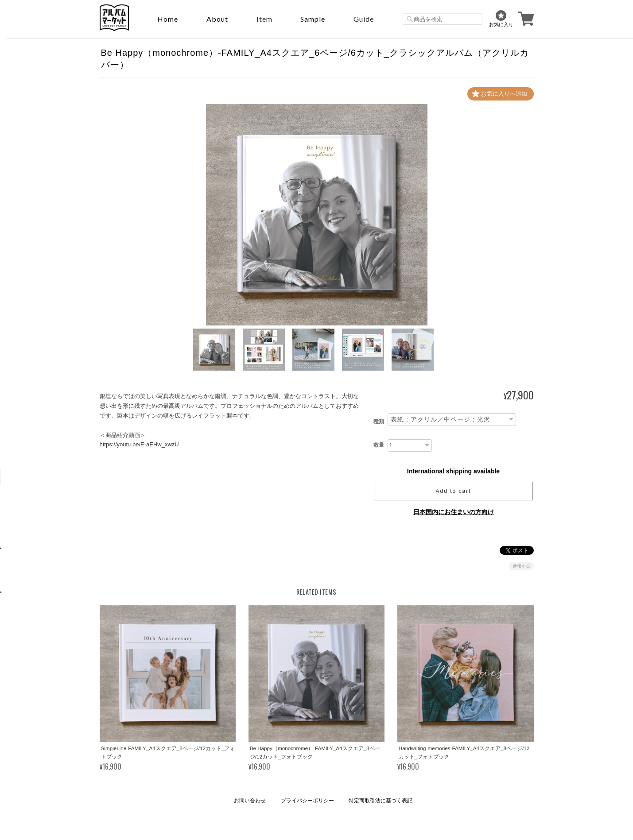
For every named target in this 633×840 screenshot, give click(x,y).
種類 (379, 422)
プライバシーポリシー (307, 801)
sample (313, 19)
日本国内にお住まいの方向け (454, 512)
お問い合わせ (250, 801)
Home (168, 19)
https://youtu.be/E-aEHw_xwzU (139, 444)
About (217, 19)
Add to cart (453, 491)
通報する (521, 566)
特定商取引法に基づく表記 (381, 801)
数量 (379, 445)
